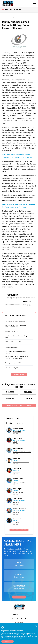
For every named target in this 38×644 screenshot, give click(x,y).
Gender (10, 423)
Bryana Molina (18, 519)
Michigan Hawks (18, 492)
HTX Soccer (16, 522)
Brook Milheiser (18, 428)
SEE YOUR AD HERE (19, 375)
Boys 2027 (10, 398)
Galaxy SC (16, 502)
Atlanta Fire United (19, 482)
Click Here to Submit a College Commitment (19, 405)
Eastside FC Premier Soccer (21, 462)
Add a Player (19, 597)
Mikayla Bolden (18, 449)
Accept (7, 641)
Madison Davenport (19, 509)
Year (18, 423)
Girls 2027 (10, 392)
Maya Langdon (18, 489)
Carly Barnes (17, 469)
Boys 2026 (28, 398)
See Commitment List (19, 530)
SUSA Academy (17, 432)
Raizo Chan (17, 459)
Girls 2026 (28, 392)
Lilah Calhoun (17, 438)
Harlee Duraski (18, 499)
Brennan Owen (18, 479)
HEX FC (15, 442)
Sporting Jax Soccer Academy (22, 452)
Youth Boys (5, 17)
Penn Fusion (17, 472)
